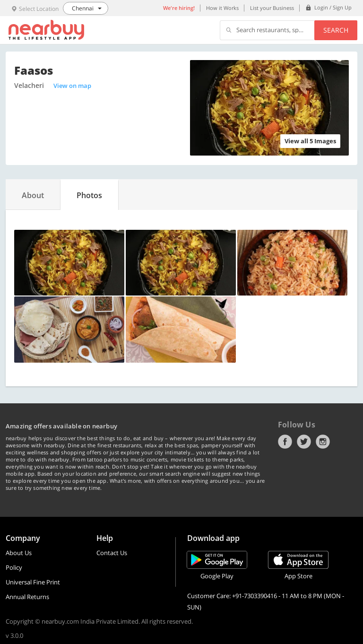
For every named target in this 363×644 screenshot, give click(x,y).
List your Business (272, 8)
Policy (14, 567)
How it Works (222, 8)
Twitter (304, 442)
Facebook (285, 442)
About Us (19, 553)
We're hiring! (179, 8)
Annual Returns (27, 597)
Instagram (323, 442)
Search (336, 30)
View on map (72, 86)
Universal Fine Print (33, 582)
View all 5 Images (310, 141)
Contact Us (112, 553)
